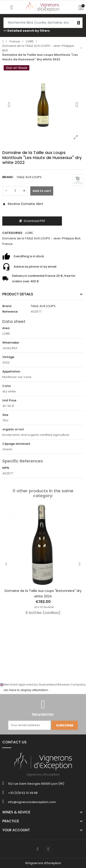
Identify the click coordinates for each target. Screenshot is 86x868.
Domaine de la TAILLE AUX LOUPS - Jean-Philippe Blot (41, 238)
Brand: (8, 177)
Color (7, 386)
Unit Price (9, 400)
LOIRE (29, 233)
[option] (43, 105)
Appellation (11, 371)
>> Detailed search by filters (27, 31)
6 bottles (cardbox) (43, 613)
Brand (7, 306)
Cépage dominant (16, 444)
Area (6, 328)
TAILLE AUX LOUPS (29, 177)
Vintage (8, 357)
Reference (10, 312)
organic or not (13, 429)
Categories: (13, 233)
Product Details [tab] (18, 294)
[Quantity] (15, 191)
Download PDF (32, 221)
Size (5, 415)
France (7, 244)
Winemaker (11, 343)
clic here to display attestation (26, 690)
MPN (6, 468)
